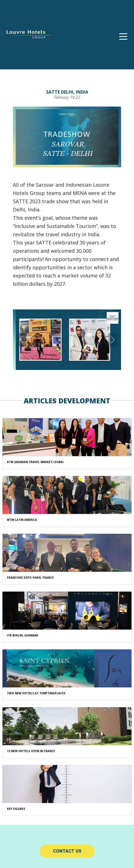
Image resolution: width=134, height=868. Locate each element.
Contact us (67, 851)
